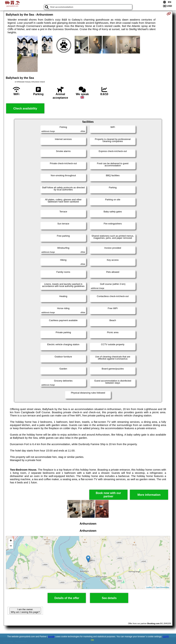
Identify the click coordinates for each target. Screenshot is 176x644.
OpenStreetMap (162, 587)
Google (51, 637)
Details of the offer (67, 598)
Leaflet (149, 587)
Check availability (25, 108)
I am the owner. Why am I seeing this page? (25, 611)
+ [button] (11, 541)
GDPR (166, 637)
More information (149, 495)
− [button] (11, 546)
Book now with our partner (108, 495)
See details (109, 598)
